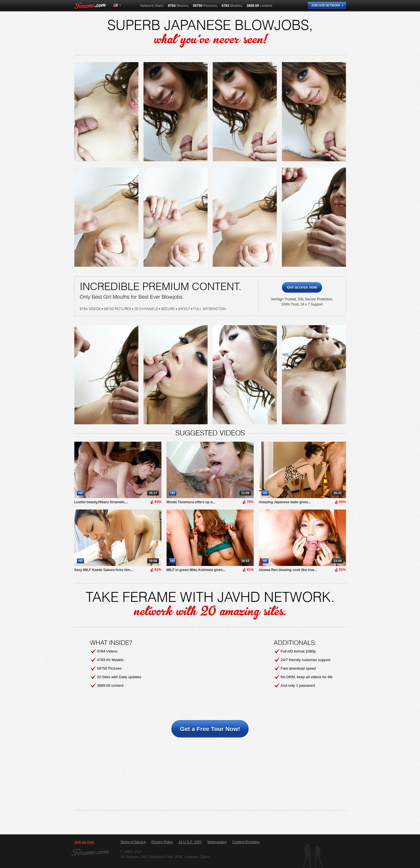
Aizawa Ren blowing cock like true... (288, 570)
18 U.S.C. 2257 (190, 842)
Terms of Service (133, 842)
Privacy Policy (162, 842)
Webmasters (217, 842)
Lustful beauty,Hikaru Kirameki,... (101, 502)
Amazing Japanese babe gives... (285, 502)
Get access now (302, 287)
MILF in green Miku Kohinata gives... (196, 570)
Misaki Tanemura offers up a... (191, 502)
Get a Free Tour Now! (210, 729)
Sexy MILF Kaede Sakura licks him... (104, 570)
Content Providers (246, 842)
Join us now (84, 842)
